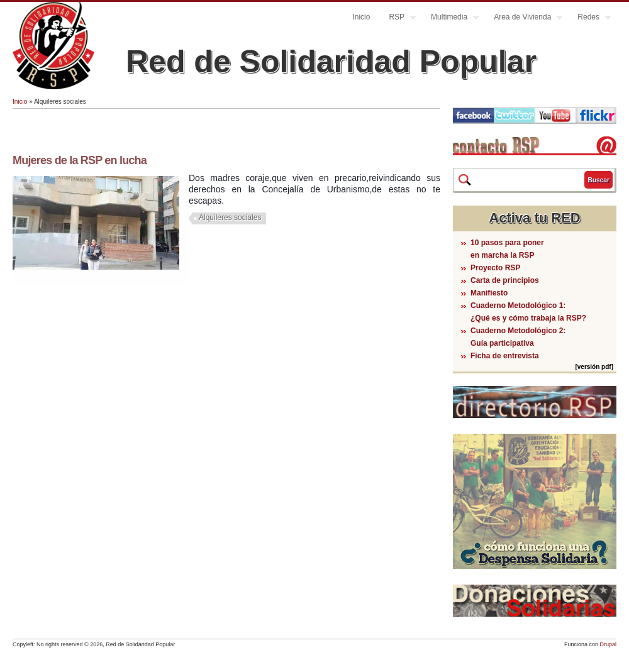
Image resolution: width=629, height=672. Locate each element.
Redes (589, 19)
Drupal (608, 644)
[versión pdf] (594, 367)
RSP (398, 19)
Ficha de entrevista (505, 356)
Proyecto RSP (495, 268)
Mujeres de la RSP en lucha (80, 160)
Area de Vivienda (523, 19)
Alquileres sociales (230, 218)
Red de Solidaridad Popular (331, 62)
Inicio (361, 17)
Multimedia (450, 19)
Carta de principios (505, 280)
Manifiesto (489, 293)
